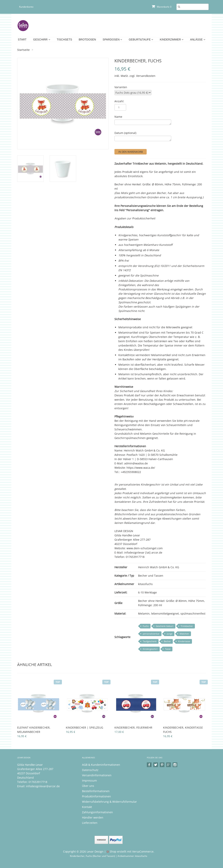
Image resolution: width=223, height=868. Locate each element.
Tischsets (65, 39)
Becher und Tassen (151, 576)
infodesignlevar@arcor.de (43, 786)
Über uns (88, 786)
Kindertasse (184, 641)
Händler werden (93, 817)
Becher (167, 641)
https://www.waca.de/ (141, 468)
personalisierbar (151, 634)
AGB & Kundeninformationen (101, 765)
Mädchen (184, 634)
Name (118, 117)
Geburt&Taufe (141, 39)
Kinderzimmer (172, 39)
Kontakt (87, 807)
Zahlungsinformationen (97, 812)
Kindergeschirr (150, 649)
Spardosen (112, 39)
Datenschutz (90, 770)
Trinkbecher (187, 626)
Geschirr (42, 39)
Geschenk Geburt (165, 626)
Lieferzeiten (90, 823)
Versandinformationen (97, 775)
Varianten (121, 87)
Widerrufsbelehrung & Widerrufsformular (109, 802)
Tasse (168, 649)
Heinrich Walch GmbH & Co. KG (159, 567)
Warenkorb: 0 (162, 7)
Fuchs (146, 626)
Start (22, 39)
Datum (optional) (125, 133)
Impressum (89, 780)
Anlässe (198, 39)
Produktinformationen (96, 796)
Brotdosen (87, 39)
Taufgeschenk (150, 641)
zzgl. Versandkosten (142, 76)
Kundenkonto (26, 7)
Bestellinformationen (96, 791)
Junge (170, 634)
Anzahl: (119, 101)
